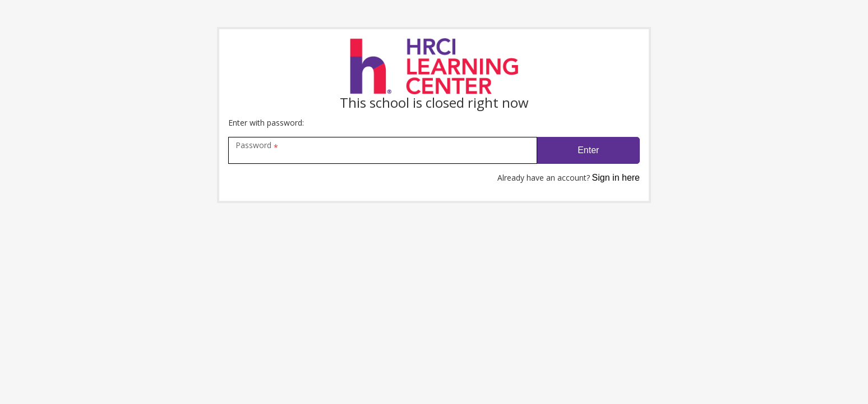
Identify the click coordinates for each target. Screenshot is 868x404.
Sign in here (616, 178)
